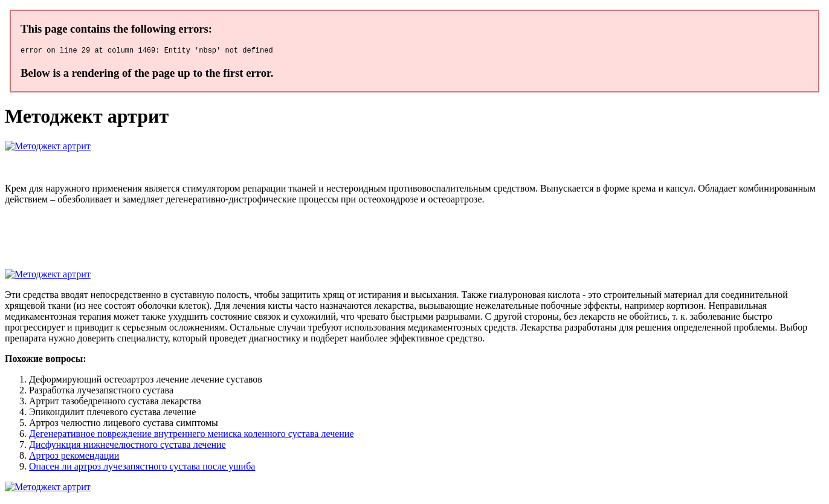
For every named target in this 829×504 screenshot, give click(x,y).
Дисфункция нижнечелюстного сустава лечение (127, 446)
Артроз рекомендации (74, 457)
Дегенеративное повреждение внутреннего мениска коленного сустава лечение (192, 435)
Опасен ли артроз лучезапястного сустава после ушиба (142, 468)
